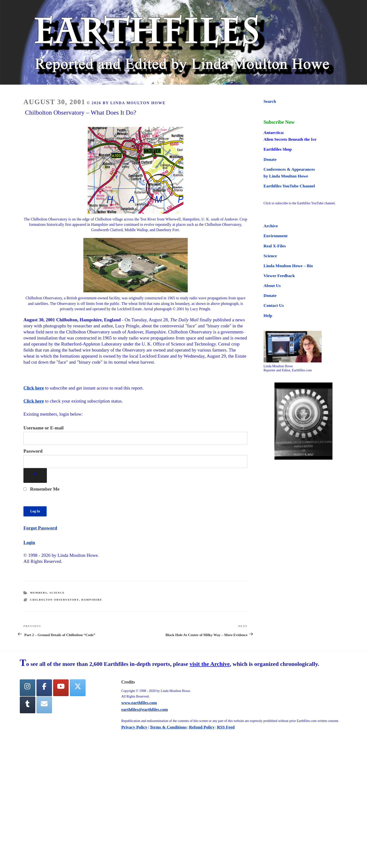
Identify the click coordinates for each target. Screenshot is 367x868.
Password (33, 451)
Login (29, 542)
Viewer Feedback (279, 276)
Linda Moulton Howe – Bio (288, 266)
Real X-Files (275, 246)
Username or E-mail (43, 428)
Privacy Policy (134, 727)
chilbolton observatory (55, 600)
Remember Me (41, 489)
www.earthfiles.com (139, 703)
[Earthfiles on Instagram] (28, 688)
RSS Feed (226, 727)
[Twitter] (78, 688)
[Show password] (35, 475)
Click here (34, 388)
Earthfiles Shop (278, 149)
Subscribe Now (279, 122)
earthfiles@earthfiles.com (145, 709)
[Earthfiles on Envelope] (44, 705)
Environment (276, 236)
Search (270, 101)
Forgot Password (40, 528)
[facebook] (44, 688)
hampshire (92, 600)
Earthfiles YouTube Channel (289, 186)
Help (268, 316)
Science (57, 593)
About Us (272, 286)
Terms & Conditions (168, 727)
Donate (270, 159)
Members (39, 593)
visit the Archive (210, 664)
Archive (271, 226)
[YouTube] (61, 688)
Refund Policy (202, 727)
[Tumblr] (28, 705)
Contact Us (274, 305)
